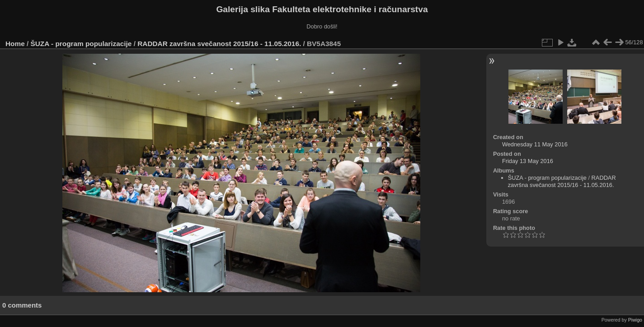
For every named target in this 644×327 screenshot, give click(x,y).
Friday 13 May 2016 (528, 161)
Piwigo (635, 320)
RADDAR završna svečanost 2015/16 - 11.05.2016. (219, 44)
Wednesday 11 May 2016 (535, 144)
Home (15, 44)
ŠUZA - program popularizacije (81, 44)
